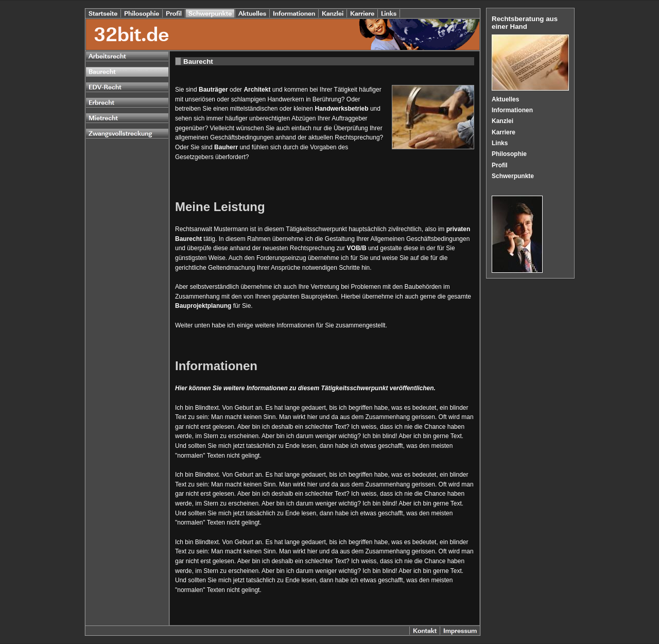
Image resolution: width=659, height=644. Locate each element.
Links (500, 143)
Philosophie (509, 154)
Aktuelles (505, 99)
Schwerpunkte (513, 176)
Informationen (512, 110)
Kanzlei (502, 121)
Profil (500, 165)
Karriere (504, 132)
